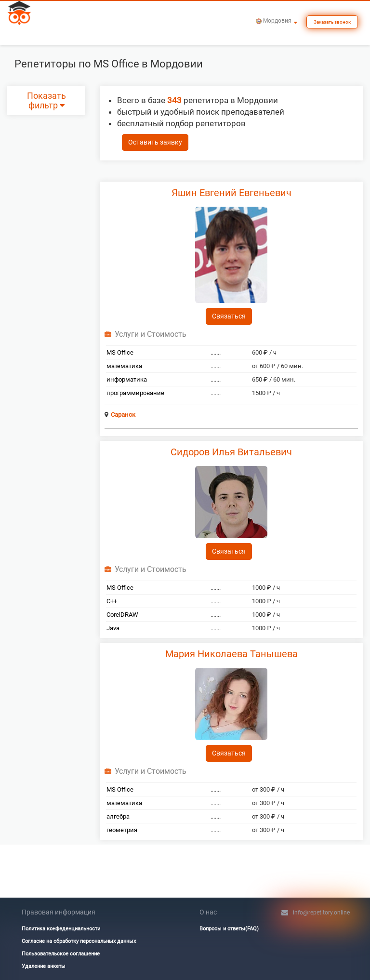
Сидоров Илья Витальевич (231, 452)
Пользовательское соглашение (61, 954)
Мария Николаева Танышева (231, 654)
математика (124, 366)
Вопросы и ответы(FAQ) (229, 929)
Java (113, 628)
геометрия (122, 830)
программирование (135, 393)
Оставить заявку (155, 142)
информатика (127, 379)
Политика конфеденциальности (61, 929)
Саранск (123, 415)
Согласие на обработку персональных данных (79, 941)
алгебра (118, 816)
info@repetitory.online (321, 913)
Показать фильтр (46, 101)
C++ (112, 601)
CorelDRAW (122, 615)
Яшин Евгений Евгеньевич (231, 193)
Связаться (229, 316)
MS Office (120, 352)
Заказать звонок (332, 22)
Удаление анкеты (44, 966)
